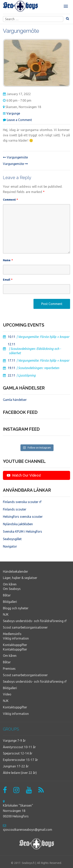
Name (8, 260)
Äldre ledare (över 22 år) (20, 773)
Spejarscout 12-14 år (18, 753)
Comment (10, 200)
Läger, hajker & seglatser (20, 578)
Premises (9, 669)
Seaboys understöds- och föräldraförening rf (35, 621)
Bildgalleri (10, 602)
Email (8, 280)
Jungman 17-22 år (16, 766)
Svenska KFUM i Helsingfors (22, 531)
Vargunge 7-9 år (14, 741)
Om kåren (10, 584)
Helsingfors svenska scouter (23, 517)
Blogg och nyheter (16, 608)
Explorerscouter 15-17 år (20, 760)
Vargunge (13, 113)
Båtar (7, 595)
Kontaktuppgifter (15, 645)
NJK (6, 614)
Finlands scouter (15, 509)
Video (7, 694)
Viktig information (16, 638)
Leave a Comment (19, 120)
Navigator (10, 546)
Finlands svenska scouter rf (22, 502)
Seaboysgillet (12, 539)
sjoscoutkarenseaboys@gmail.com (28, 830)
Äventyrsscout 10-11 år (19, 747)
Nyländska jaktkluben (18, 524)
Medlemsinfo (12, 634)
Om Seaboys (12, 589)
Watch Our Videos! (24, 475)
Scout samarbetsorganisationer (25, 627)
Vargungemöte (15, 157)
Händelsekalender (15, 571)
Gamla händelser (15, 400)
